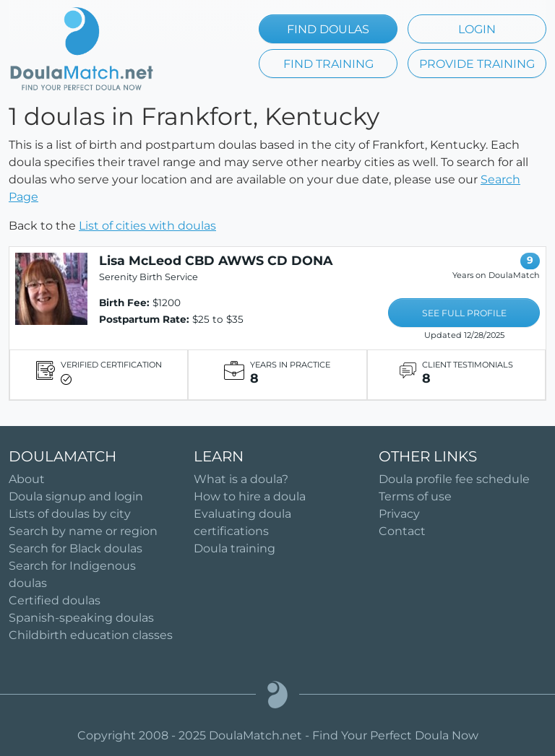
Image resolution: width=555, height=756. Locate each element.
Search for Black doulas (76, 548)
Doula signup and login (76, 496)
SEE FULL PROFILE (464, 313)
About (27, 479)
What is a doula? (241, 479)
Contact (402, 531)
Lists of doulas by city (70, 514)
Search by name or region (83, 531)
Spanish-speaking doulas (81, 618)
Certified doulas (55, 600)
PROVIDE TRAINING (477, 64)
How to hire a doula (250, 496)
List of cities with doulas (147, 226)
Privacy (399, 514)
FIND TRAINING (328, 64)
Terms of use (415, 496)
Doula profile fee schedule (454, 479)
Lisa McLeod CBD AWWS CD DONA (216, 260)
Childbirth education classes (91, 635)
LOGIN (477, 29)
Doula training (235, 548)
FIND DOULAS (328, 29)
